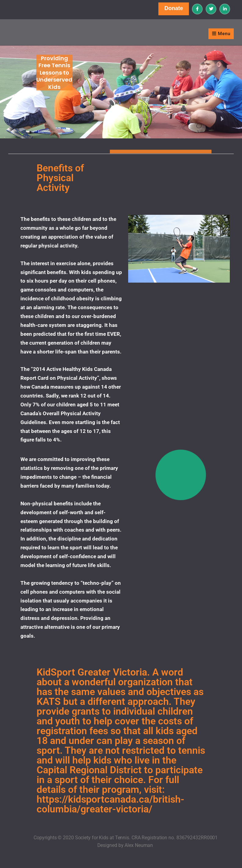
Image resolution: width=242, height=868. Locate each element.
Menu (221, 34)
